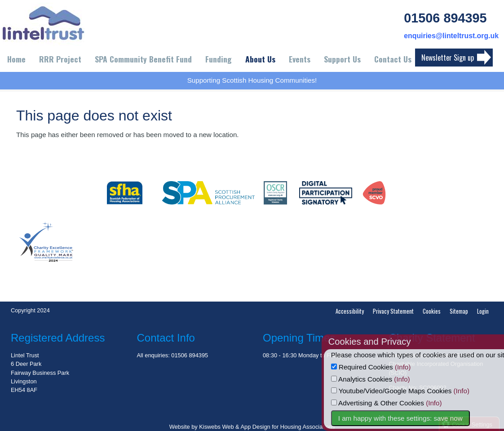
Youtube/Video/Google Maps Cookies (412, 391)
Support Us (342, 59)
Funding (219, 59)
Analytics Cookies (382, 379)
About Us (260, 59)
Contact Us (393, 59)
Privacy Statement (393, 311)
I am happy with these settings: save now (421, 418)
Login (483, 311)
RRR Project (60, 59)
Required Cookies (383, 367)
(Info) (423, 367)
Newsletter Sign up (448, 58)
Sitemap (459, 311)
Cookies (432, 311)
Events (300, 59)
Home (16, 59)
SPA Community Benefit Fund (143, 59)
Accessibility (350, 311)
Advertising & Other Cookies (398, 403)
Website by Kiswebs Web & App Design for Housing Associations (252, 427)
